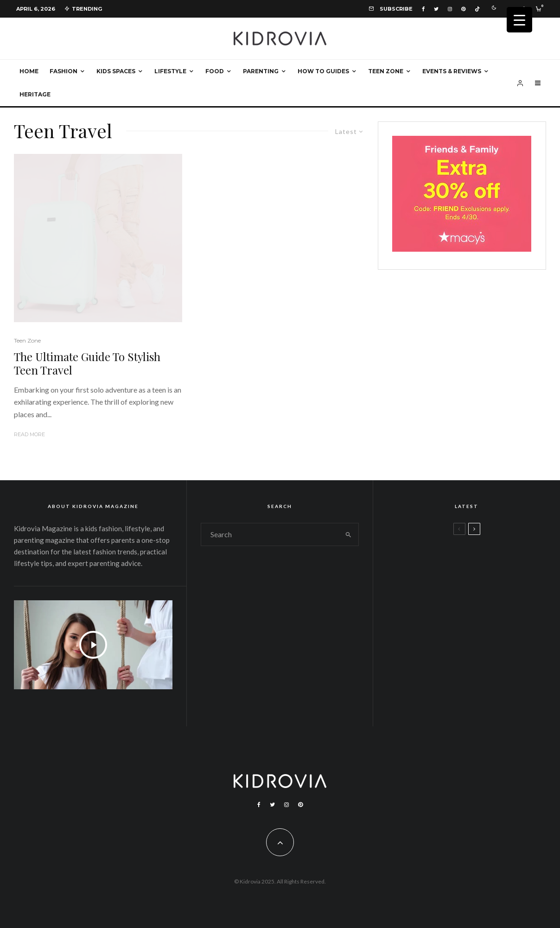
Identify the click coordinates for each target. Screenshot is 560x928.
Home (29, 71)
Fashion (64, 71)
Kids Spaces (116, 71)
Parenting (261, 71)
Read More (29, 434)
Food (215, 71)
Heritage (35, 94)
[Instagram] (450, 9)
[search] (348, 534)
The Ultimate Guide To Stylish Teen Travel (87, 363)
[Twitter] (436, 9)
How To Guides (323, 71)
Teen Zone (386, 71)
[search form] (270, 534)
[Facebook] (423, 9)
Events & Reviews (452, 71)
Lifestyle (170, 71)
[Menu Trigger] (519, 20)
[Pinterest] (463, 9)
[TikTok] (477, 9)
